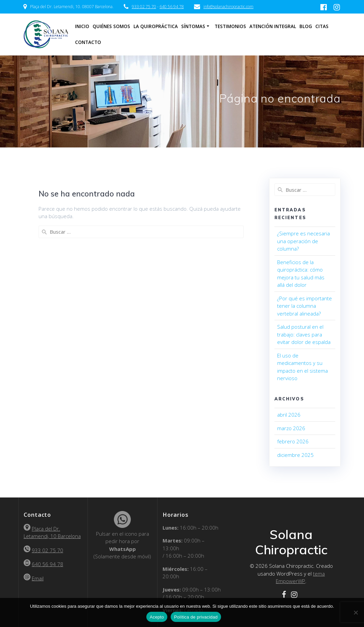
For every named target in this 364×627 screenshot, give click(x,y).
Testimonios (230, 26)
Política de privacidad (196, 617)
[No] (356, 612)
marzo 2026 (291, 428)
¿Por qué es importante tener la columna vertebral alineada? (305, 306)
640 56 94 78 (172, 7)
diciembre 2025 (295, 455)
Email (38, 578)
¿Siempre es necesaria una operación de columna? (304, 241)
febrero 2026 (293, 441)
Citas (322, 26)
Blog (306, 26)
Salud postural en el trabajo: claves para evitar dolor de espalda (304, 334)
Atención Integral (273, 26)
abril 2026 (289, 415)
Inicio (82, 26)
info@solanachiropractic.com (228, 7)
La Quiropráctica (156, 26)
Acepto (157, 617)
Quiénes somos (111, 26)
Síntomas (193, 26)
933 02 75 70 (144, 7)
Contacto (88, 42)
